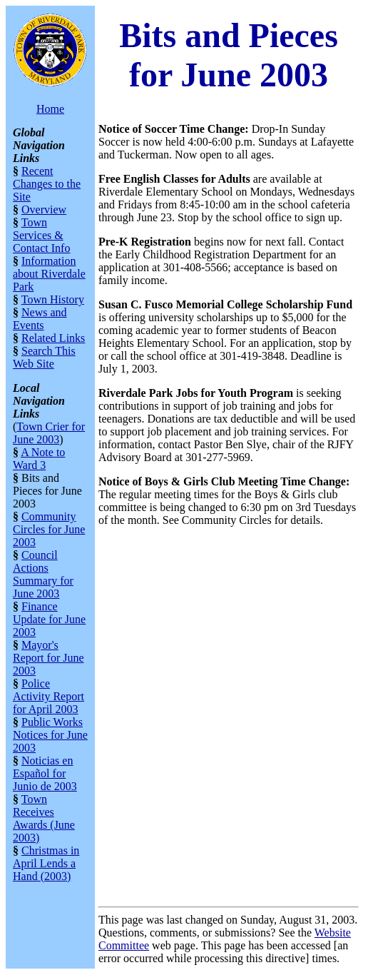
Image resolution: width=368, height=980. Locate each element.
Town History (53, 299)
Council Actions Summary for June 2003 (43, 574)
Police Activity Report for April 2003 (48, 696)
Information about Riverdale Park (49, 274)
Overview (44, 209)
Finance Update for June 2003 (49, 619)
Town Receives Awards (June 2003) (44, 818)
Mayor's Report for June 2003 (48, 658)
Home (50, 109)
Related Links (53, 338)
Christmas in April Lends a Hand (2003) (46, 863)
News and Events (40, 319)
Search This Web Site (44, 357)
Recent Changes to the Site (47, 184)
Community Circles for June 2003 (49, 529)
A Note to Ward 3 (39, 459)
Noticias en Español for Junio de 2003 (45, 773)
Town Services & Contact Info (41, 235)
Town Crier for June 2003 (49, 433)
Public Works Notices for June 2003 (50, 735)
